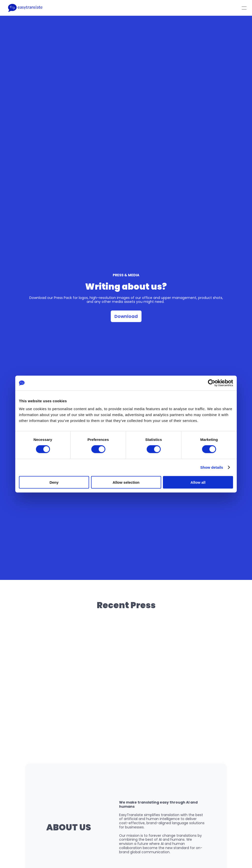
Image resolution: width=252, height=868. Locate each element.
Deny (54, 482)
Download (126, 316)
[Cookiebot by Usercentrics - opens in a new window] (212, 383)
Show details (212, 467)
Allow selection (126, 482)
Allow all (198, 482)
